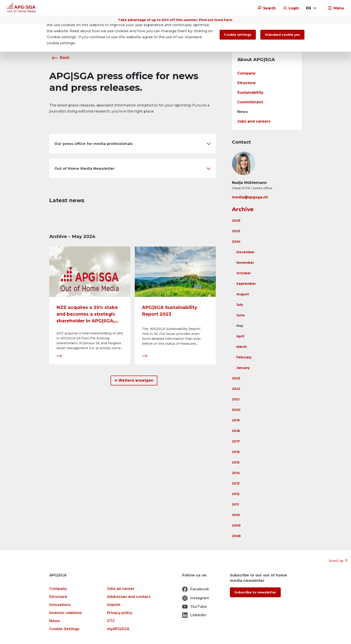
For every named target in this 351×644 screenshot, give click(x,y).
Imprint (114, 605)
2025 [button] (236, 231)
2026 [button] (236, 221)
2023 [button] (236, 378)
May (240, 326)
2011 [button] (235, 504)
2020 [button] (236, 410)
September (246, 284)
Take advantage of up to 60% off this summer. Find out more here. (175, 20)
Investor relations (66, 613)
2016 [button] (236, 452)
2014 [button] (236, 473)
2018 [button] (236, 431)
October (244, 273)
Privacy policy (120, 613)
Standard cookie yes (282, 35)
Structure (246, 83)
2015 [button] (236, 462)
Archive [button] (243, 209)
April (240, 336)
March (242, 347)
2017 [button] (236, 441)
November (245, 263)
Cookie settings (238, 35)
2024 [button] (236, 242)
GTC (111, 621)
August (243, 294)
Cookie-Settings (64, 629)
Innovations (60, 605)
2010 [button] (236, 515)
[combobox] (311, 8)
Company (246, 73)
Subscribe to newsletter (255, 592)
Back (59, 58)
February (244, 357)
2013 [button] (236, 483)
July (240, 305)
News (243, 112)
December (245, 252)
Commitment (250, 102)
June (241, 315)
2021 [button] (236, 399)
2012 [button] (236, 494)
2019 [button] (236, 420)
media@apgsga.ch (250, 197)
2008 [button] (236, 536)
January (243, 368)
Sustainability (250, 92)
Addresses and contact (129, 597)
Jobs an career (121, 589)
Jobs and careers (254, 121)
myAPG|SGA (118, 629)
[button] (133, 143)
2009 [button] (236, 525)
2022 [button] (236, 389)
